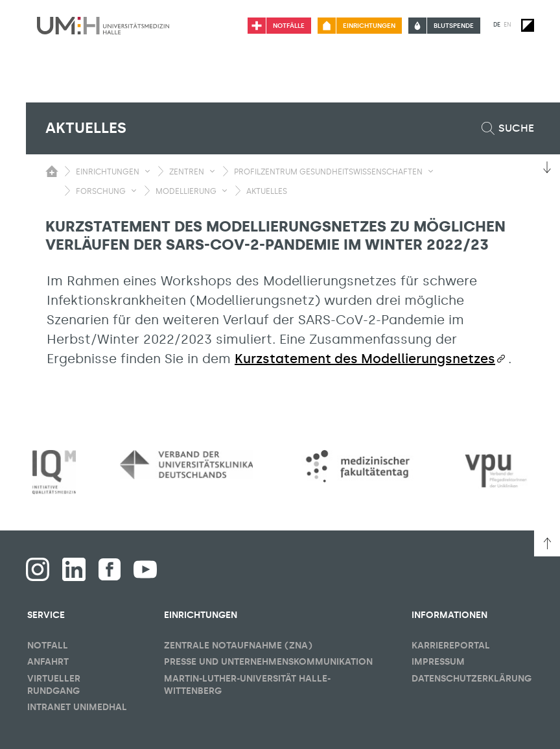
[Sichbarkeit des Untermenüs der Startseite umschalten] (52, 171)
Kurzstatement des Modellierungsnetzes (365, 359)
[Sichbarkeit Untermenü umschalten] (147, 171)
